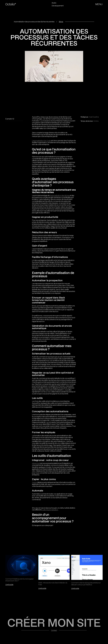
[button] (99, 4)
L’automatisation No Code (41, 141)
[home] (12, 4)
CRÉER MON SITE (54, 622)
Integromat (36, 463)
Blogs (61, 22)
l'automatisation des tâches (60, 195)
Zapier (34, 482)
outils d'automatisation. (50, 510)
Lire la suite (9, 585)
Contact (54, 630)
